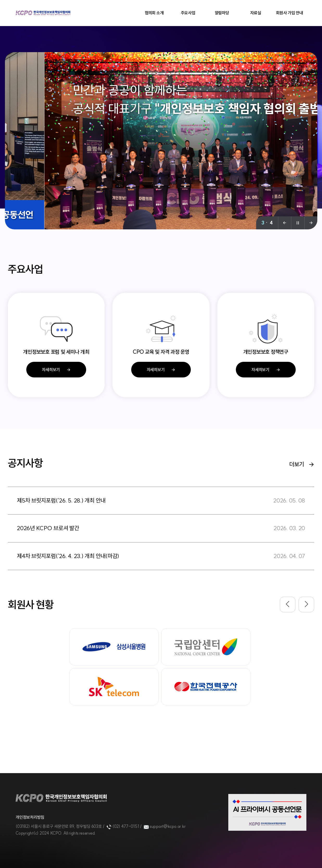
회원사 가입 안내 (289, 13)
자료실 (255, 13)
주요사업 (188, 13)
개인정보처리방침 (30, 817)
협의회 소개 (154, 13)
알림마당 (222, 13)
